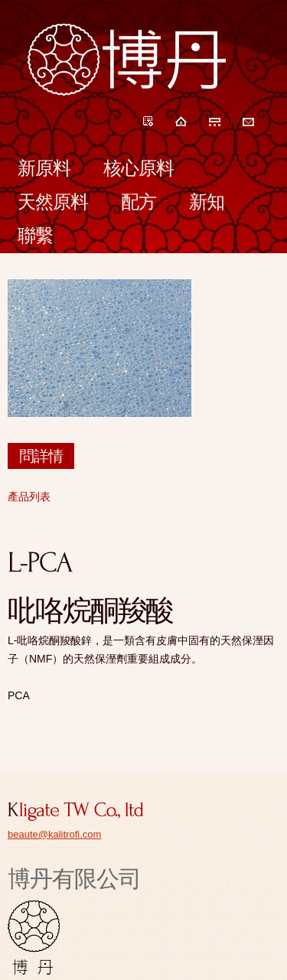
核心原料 (139, 168)
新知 (207, 202)
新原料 (44, 168)
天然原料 (53, 202)
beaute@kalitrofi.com (54, 834)
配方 (139, 202)
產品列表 (29, 497)
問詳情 (41, 456)
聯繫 (35, 235)
